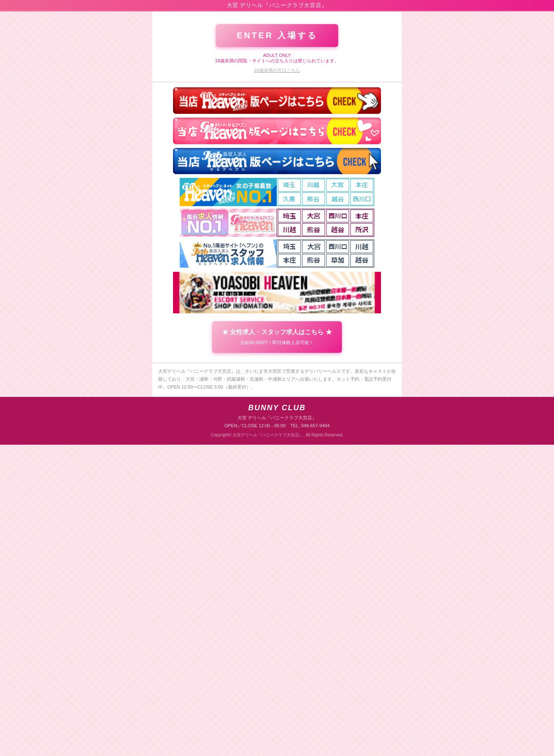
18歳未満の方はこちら (277, 382)
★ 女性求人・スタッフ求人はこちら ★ (277, 648)
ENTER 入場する (277, 347)
